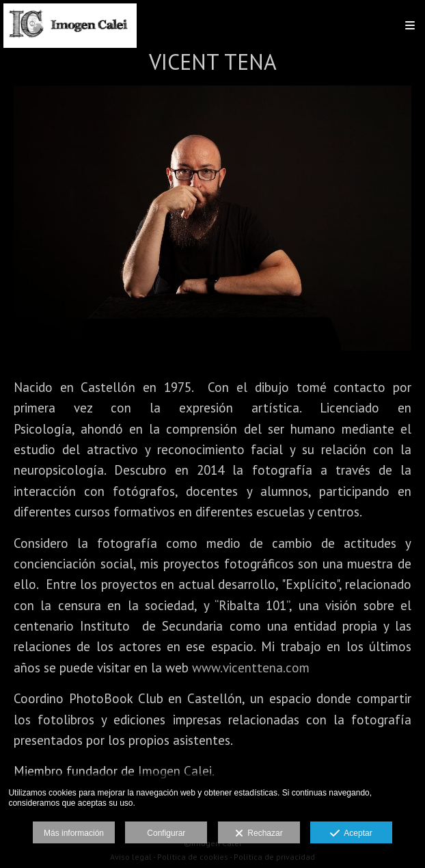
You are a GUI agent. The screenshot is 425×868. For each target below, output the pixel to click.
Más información (74, 833)
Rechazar (259, 834)
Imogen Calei (175, 771)
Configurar (166, 833)
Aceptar (351, 834)
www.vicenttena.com (251, 668)
